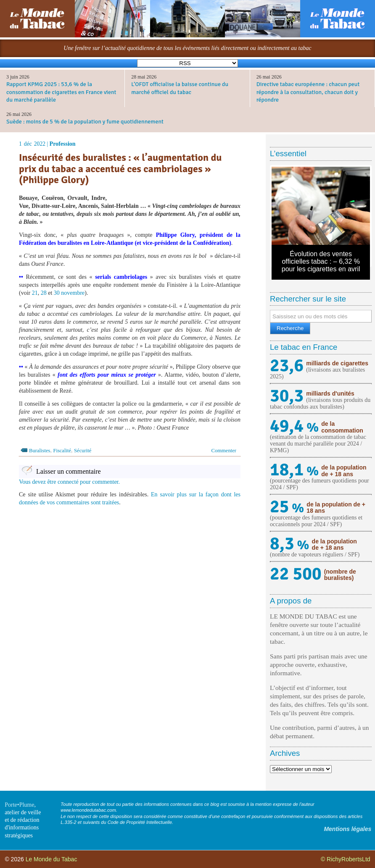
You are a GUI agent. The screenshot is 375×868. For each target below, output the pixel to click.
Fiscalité (62, 451)
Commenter (224, 451)
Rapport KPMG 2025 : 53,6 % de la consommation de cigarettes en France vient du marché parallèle (61, 92)
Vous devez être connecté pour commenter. (69, 482)
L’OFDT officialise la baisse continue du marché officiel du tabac (180, 88)
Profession (63, 144)
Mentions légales (347, 829)
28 (44, 293)
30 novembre (69, 293)
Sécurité (83, 451)
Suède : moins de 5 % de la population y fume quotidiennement (85, 122)
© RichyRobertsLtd (346, 859)
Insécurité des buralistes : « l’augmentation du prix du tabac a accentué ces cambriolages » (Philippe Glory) (120, 169)
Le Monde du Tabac (51, 859)
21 (35, 293)
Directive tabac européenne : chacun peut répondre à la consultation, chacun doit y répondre (308, 92)
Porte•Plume (19, 805)
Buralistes (40, 451)
